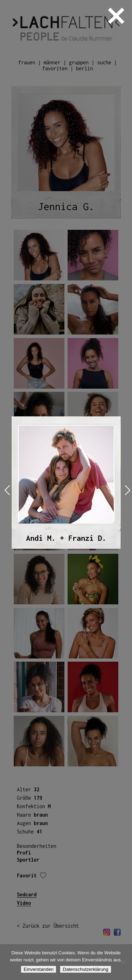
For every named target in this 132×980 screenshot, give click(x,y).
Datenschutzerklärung (86, 969)
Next (126, 490)
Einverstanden (39, 969)
